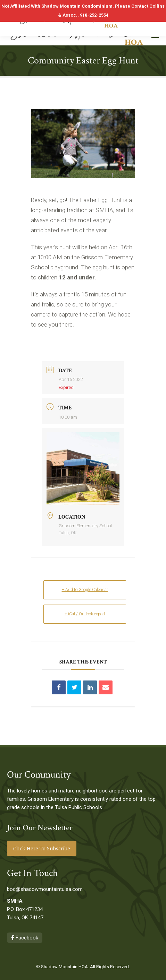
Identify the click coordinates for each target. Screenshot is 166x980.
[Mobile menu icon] (155, 35)
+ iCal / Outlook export (85, 614)
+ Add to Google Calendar (85, 590)
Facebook (25, 938)
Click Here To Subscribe (42, 848)
